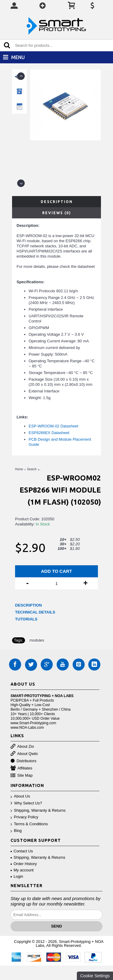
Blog (16, 831)
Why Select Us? (26, 803)
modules (37, 640)
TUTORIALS (26, 619)
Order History (24, 864)
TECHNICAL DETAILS (35, 612)
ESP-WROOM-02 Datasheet (53, 426)
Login (17, 876)
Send (56, 926)
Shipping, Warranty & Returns (38, 811)
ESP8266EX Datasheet (49, 433)
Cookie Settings (95, 976)
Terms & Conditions (29, 824)
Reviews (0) (57, 213)
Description (57, 202)
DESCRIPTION (28, 605)
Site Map (22, 776)
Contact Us (22, 851)
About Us (20, 796)
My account (22, 870)
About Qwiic (24, 754)
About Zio (22, 747)
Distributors (24, 761)
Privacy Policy (24, 817)
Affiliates (21, 768)
